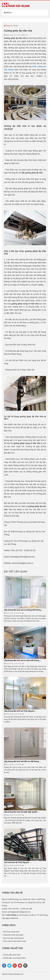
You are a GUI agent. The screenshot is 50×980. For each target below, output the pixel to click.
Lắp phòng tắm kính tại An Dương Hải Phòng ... (23, 610)
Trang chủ (8, 26)
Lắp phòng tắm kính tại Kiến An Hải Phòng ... (22, 761)
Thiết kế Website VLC (16, 974)
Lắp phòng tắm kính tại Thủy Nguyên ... (20, 711)
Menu (8, 13)
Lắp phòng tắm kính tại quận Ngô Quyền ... (22, 812)
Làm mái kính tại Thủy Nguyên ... (17, 862)
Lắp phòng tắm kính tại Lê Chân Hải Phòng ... (23, 660)
